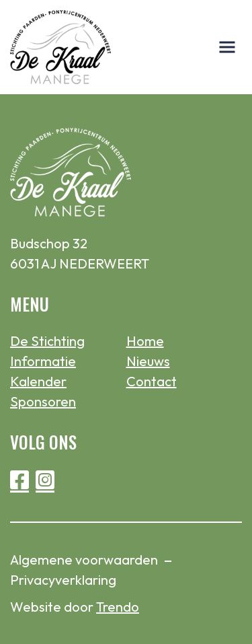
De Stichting (47, 341)
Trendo (118, 607)
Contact (152, 381)
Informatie (43, 361)
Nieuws (148, 361)
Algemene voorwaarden (84, 560)
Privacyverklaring (63, 580)
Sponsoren (43, 401)
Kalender (38, 381)
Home (145, 341)
